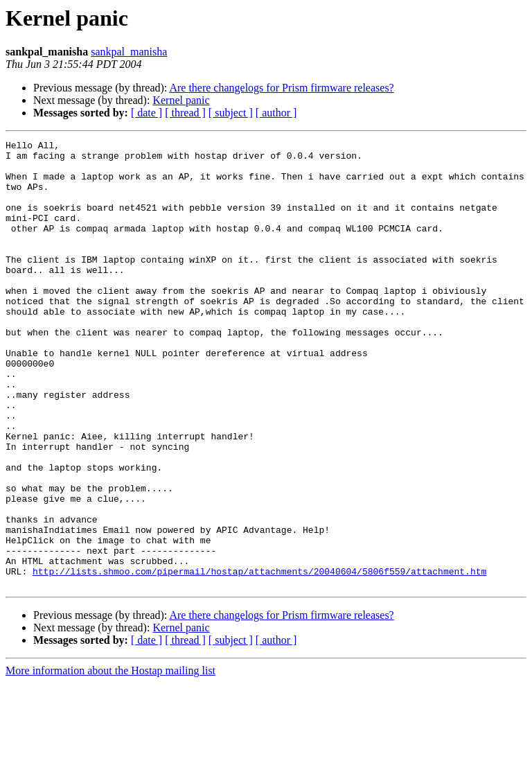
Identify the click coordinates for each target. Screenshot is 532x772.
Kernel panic (181, 100)
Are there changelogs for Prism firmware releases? (281, 88)
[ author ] (276, 113)
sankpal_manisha (129, 52)
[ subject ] (231, 113)
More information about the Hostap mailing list (110, 760)
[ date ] (147, 113)
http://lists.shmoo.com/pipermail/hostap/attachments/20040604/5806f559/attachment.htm (259, 658)
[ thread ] (185, 113)
